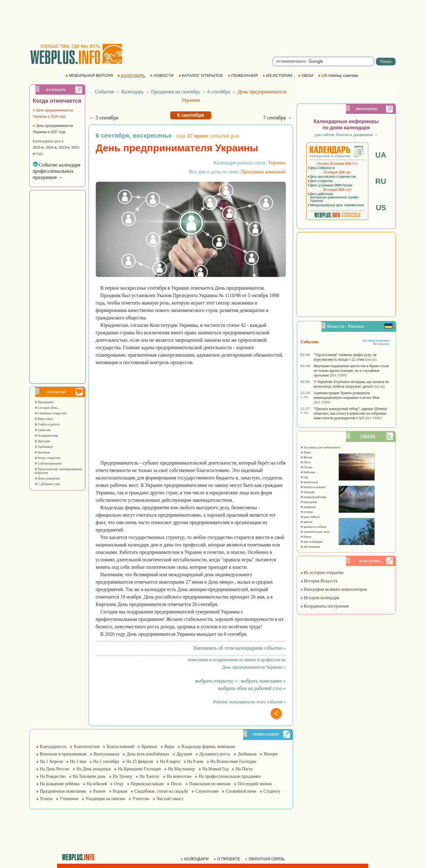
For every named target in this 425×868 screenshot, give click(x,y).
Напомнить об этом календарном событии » (239, 648)
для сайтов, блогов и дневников (346, 135)
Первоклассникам (147, 784)
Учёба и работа (47, 424)
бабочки (308, 472)
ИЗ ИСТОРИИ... (280, 76)
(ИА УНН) (338, 375)
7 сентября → (278, 118)
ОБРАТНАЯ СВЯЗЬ (265, 859)
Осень (307, 467)
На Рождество (53, 776)
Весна (306, 457)
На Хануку (149, 776)
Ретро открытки (48, 458)
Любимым (44, 447)
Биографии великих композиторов (334, 589)
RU (381, 181)
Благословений (120, 747)
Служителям (207, 791)
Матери (270, 754)
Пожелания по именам (210, 784)
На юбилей (97, 784)
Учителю (141, 799)
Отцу (119, 784)
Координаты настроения (325, 606)
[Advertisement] (213, 22)
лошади (308, 492)
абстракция (310, 546)
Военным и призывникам (63, 754)
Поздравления (46, 435)
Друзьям (42, 441)
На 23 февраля (139, 761)
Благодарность (53, 747)
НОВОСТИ (162, 76)
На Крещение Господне (139, 769)
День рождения (47, 478)
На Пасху (244, 769)
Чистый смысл (170, 799)
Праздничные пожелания (63, 791)
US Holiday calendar (339, 76)
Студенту (272, 791)
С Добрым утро (47, 484)
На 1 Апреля (52, 761)
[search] (323, 61)
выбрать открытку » (216, 681)
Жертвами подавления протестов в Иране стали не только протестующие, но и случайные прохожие (351, 371)
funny (306, 536)
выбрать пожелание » (263, 681)
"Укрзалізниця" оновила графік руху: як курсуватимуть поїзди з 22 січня (345, 357)
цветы (306, 522)
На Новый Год (216, 769)
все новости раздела (376, 340)
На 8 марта (170, 761)
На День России (55, 769)
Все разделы (381, 344)
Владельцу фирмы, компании (208, 747)
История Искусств (319, 581)
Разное (99, 791)
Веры (169, 747)
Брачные (42, 452)
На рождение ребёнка (60, 784)
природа (308, 507)
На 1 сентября (106, 761)
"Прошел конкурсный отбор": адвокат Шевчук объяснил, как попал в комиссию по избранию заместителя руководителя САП (350, 413)
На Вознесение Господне (233, 761)
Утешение (69, 799)
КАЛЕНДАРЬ (132, 76)
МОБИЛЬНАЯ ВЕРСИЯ (90, 76)
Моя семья (44, 419)
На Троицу (123, 776)
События (42, 430)
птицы (307, 512)
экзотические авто (315, 532)
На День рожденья (94, 769)
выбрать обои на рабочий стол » (252, 688)
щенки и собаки (314, 527)
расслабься (310, 517)
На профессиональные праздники (230, 776)
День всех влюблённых (148, 754)
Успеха (46, 799)
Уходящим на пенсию (105, 799)
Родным (120, 791)
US (381, 208)
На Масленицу (182, 769)
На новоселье (179, 776)
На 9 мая (195, 761)
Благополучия (87, 747)
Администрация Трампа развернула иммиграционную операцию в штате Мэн (347, 395)
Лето (305, 462)
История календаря (320, 598)
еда (304, 477)
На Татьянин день (89, 776)
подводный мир (313, 497)
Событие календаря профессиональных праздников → (57, 171)
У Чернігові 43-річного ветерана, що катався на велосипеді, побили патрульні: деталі (351, 384)
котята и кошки (313, 487)
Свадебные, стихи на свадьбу (162, 791)
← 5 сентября (104, 118)
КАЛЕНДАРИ (195, 859)
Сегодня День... (47, 407)
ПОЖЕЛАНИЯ (243, 76)
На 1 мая (78, 761)
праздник (309, 502)
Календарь (132, 92)
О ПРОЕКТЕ (228, 859)
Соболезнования (48, 463)
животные (309, 482)
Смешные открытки (51, 413)
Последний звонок (255, 784)
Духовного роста (215, 754)
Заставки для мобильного (321, 447)
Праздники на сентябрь (176, 92)
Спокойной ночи (241, 791)
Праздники (44, 402)
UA (381, 155)
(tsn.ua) (371, 359)
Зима (306, 452)
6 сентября (219, 92)
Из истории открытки (322, 573)
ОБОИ (306, 76)
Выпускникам (106, 754)
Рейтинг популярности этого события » (250, 702)
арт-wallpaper (312, 541)
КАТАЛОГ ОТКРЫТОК (201, 76)
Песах (176, 784)
